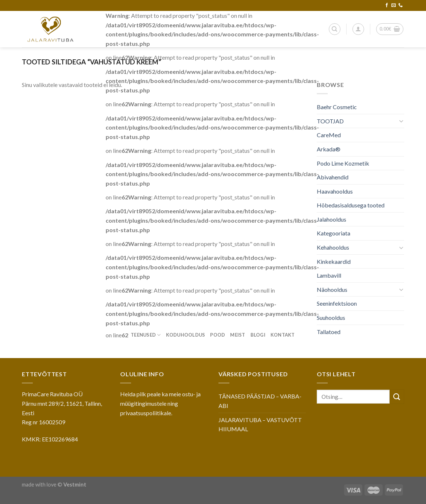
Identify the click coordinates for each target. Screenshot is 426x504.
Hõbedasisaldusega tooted (351, 205)
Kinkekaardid (334, 261)
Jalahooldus (332, 219)
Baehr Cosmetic (337, 107)
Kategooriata (334, 233)
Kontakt (283, 335)
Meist (238, 335)
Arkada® (329, 149)
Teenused (146, 335)
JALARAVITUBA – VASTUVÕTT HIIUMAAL (260, 424)
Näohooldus (332, 289)
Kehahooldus (333, 247)
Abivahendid (333, 177)
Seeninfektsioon (337, 303)
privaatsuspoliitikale (146, 413)
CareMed (329, 135)
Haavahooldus (335, 191)
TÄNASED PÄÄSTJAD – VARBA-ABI (260, 401)
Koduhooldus (186, 335)
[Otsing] (335, 29)
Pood (218, 335)
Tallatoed (329, 332)
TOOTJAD (330, 121)
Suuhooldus (331, 318)
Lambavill (329, 275)
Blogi (258, 335)
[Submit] (397, 396)
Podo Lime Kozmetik (343, 163)
